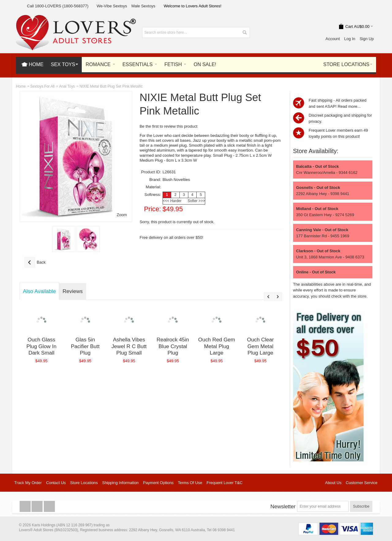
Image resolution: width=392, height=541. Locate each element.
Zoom (122, 215)
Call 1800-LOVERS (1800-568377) (58, 6)
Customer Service (362, 483)
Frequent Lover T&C (224, 483)
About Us (333, 483)
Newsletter (283, 506)
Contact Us (56, 483)
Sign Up (367, 39)
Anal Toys (67, 86)
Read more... (349, 106)
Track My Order (28, 483)
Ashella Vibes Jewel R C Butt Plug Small (129, 346)
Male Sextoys (143, 6)
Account (333, 39)
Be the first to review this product (169, 126)
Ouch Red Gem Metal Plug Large (217, 346)
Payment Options (158, 483)
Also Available (40, 291)
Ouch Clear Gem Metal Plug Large (260, 346)
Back (35, 262)
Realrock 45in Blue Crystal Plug (173, 346)
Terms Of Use (190, 483)
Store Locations (84, 483)
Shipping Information (121, 483)
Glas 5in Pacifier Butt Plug (85, 346)
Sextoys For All (42, 86)
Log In (350, 39)
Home (21, 86)
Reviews (72, 291)
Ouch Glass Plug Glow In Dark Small (41, 346)
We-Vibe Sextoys (112, 6)
